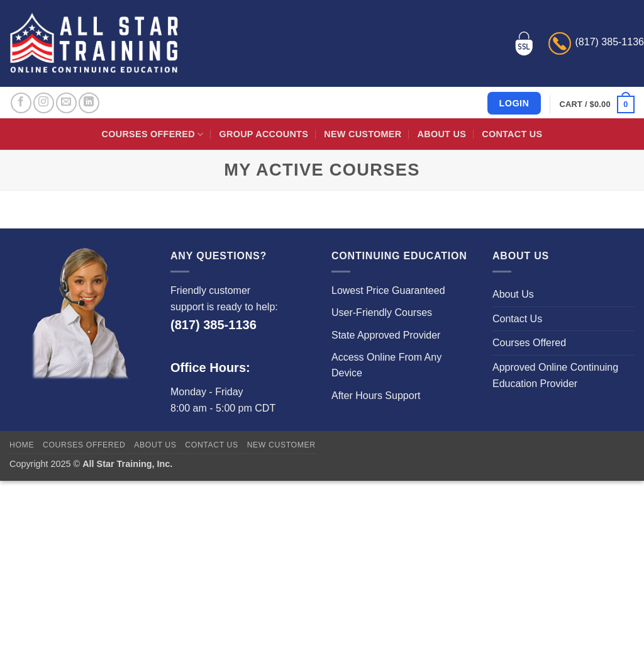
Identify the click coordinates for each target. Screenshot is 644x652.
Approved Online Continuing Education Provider (555, 375)
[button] (597, 104)
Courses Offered (153, 134)
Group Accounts (264, 134)
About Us (442, 134)
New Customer (363, 134)
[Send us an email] (66, 103)
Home (22, 445)
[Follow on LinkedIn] (89, 103)
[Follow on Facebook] (21, 103)
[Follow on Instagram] (44, 103)
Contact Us (512, 134)
